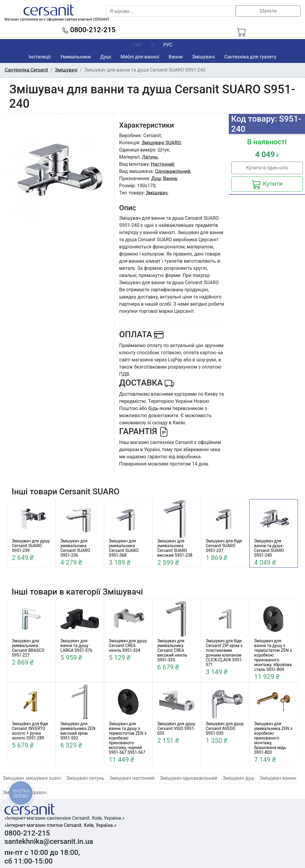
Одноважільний (173, 171)
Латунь (150, 157)
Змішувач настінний (132, 778)
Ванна (170, 178)
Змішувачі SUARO (161, 143)
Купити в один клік (267, 168)
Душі (105, 57)
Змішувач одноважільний (189, 778)
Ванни (175, 57)
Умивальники (76, 57)
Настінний (162, 164)
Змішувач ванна (278, 778)
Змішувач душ (238, 778)
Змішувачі (203, 57)
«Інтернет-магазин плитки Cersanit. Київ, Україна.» (60, 825)
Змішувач (157, 193)
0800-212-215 (89, 30)
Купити (267, 184)
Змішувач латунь (85, 778)
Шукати (268, 11)
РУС (168, 45)
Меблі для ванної (140, 57)
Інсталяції (40, 57)
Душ (156, 178)
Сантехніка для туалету (250, 57)
